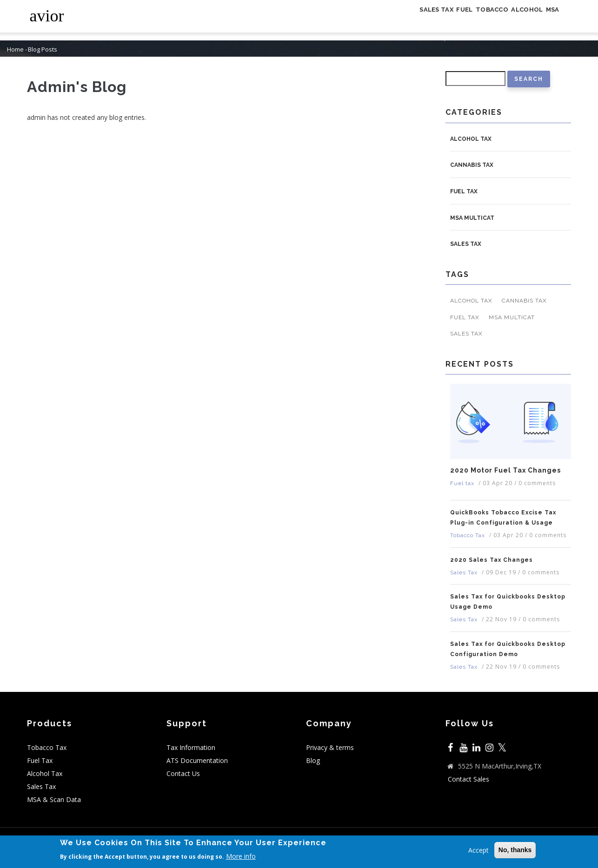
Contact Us (183, 773)
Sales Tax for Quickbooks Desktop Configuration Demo (508, 649)
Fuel (430, 20)
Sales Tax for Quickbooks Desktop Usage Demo (508, 602)
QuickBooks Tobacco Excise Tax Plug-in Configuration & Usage (503, 518)
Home (15, 50)
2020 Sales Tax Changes (492, 560)
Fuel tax (464, 191)
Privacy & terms (330, 747)
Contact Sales (468, 779)
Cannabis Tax (472, 165)
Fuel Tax (40, 760)
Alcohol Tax (471, 139)
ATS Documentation (197, 760)
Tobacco (467, 20)
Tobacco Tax (468, 535)
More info (241, 857)
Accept (478, 850)
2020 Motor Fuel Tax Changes (505, 470)
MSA (548, 20)
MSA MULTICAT (472, 218)
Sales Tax (391, 20)
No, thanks (515, 850)
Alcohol (513, 20)
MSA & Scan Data (54, 799)
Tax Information (191, 747)
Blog (313, 760)
